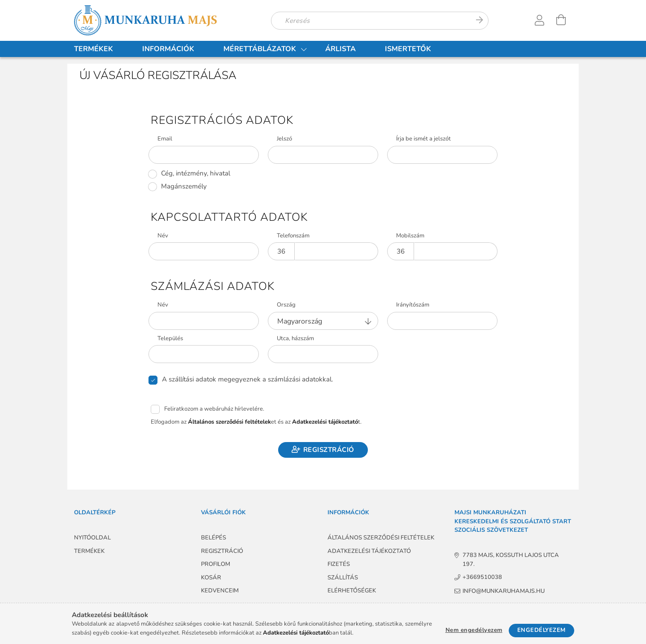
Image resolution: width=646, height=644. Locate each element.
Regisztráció (329, 450)
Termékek (94, 49)
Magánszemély (184, 186)
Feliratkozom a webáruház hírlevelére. (214, 409)
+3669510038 (482, 577)
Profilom (216, 564)
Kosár (211, 578)
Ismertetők (408, 49)
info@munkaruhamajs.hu (504, 591)
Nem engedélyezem (474, 630)
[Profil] (540, 20)
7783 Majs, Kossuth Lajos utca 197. (511, 560)
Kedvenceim (220, 591)
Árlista (340, 49)
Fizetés (339, 564)
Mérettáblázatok (260, 49)
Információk (168, 49)
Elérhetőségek (352, 591)
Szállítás (343, 578)
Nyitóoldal (92, 538)
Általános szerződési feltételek (381, 538)
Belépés (214, 538)
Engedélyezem (541, 630)
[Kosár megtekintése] (561, 20)
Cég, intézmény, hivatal (196, 173)
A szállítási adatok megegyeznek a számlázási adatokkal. (247, 379)
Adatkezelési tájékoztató (369, 551)
